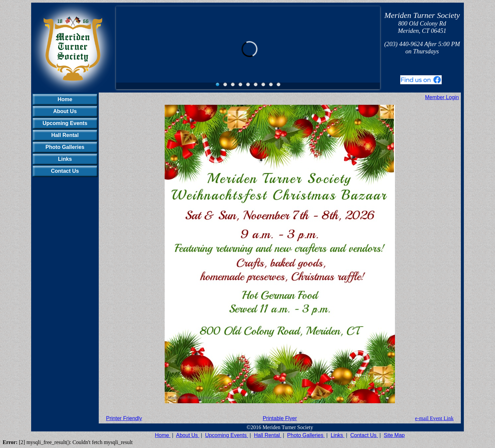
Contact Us (65, 171)
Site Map (394, 435)
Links (65, 159)
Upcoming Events (65, 123)
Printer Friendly (124, 418)
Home (65, 99)
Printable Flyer (280, 418)
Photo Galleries (65, 147)
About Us (65, 111)
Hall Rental (65, 135)
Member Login (442, 97)
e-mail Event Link (434, 418)
